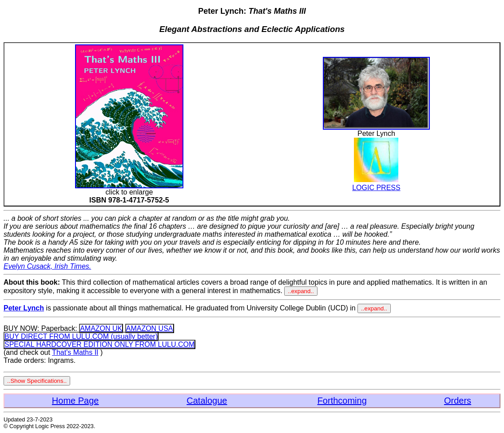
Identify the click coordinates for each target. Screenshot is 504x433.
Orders (458, 401)
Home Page (75, 401)
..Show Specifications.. (37, 381)
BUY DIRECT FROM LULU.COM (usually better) (81, 336)
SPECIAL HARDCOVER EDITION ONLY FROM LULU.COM (99, 344)
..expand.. (301, 291)
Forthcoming (342, 401)
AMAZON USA (150, 328)
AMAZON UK (101, 328)
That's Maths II (75, 352)
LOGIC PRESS (376, 184)
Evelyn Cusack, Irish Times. (47, 266)
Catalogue (207, 401)
